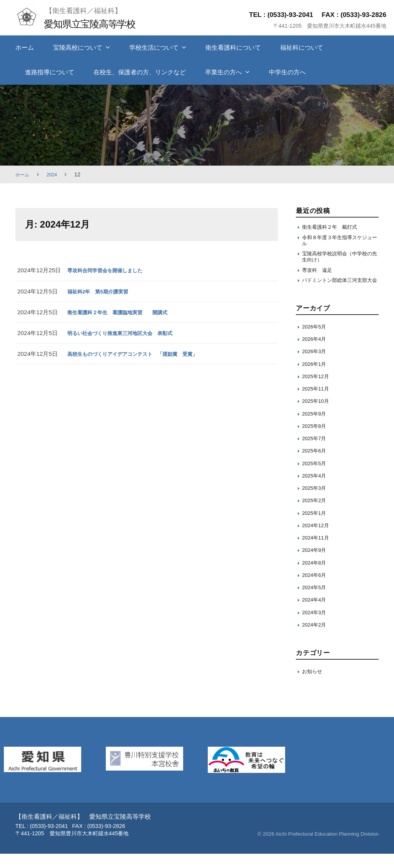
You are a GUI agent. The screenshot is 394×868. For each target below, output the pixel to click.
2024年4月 (316, 614)
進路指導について (50, 72)
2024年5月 (316, 602)
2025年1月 (316, 527)
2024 (55, 174)
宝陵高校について (78, 48)
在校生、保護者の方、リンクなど (140, 72)
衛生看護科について (233, 48)
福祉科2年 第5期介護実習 (102, 291)
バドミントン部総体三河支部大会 (340, 291)
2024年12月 (318, 539)
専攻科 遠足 (319, 276)
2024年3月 (316, 626)
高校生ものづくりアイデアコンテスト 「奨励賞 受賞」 (142, 354)
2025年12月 (318, 390)
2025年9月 (316, 428)
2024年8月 (316, 577)
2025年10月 (318, 415)
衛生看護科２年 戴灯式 (334, 227)
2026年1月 (316, 378)
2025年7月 (316, 453)
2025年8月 (316, 440)
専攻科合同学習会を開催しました (111, 270)
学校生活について (154, 48)
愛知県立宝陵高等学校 (97, 23)
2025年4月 (316, 490)
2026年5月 (316, 341)
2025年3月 (316, 502)
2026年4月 (316, 353)
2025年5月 (316, 477)
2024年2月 (316, 639)
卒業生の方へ (224, 72)
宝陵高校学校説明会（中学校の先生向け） (340, 261)
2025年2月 (316, 515)
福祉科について (302, 48)
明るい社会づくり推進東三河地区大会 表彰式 (128, 333)
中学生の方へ (287, 72)
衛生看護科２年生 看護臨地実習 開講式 (125, 312)
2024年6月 (316, 589)
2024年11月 (318, 552)
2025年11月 (318, 403)
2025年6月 (316, 465)
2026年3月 (316, 366)
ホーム (25, 48)
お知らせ (314, 685)
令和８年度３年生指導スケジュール (340, 242)
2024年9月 (316, 564)
